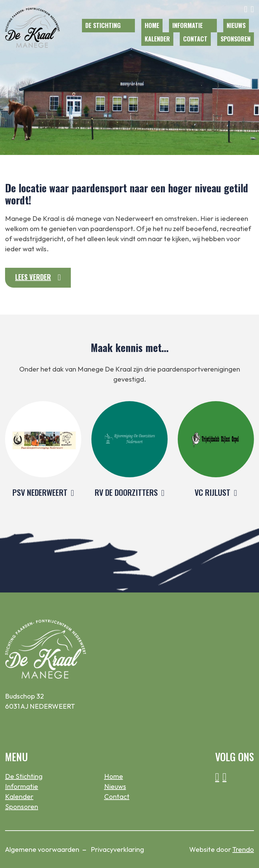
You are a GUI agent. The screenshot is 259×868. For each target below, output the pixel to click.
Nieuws (236, 25)
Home (152, 25)
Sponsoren (236, 39)
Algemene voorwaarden (42, 849)
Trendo (243, 849)
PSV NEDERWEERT (40, 492)
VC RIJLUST (212, 492)
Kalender (157, 39)
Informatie (188, 25)
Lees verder (33, 277)
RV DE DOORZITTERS (126, 492)
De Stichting (103, 25)
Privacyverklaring (117, 849)
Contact (195, 39)
